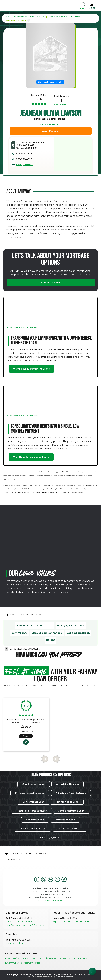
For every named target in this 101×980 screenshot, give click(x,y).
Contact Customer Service (19, 921)
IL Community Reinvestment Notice (23, 963)
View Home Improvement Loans (31, 369)
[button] (92, 6)
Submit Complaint (15, 943)
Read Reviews (61, 104)
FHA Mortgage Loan (67, 802)
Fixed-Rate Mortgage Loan (32, 811)
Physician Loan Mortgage (30, 793)
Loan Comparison (78, 633)
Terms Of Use (29, 958)
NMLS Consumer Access (50, 900)
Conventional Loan (33, 802)
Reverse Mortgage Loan (33, 829)
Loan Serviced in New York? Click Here (25, 925)
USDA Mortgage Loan (70, 829)
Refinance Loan (35, 820)
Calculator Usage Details (25, 649)
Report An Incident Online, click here (71, 921)
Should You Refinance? (47, 633)
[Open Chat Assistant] (92, 971)
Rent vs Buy (19, 633)
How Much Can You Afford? (35, 626)
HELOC (50, 640)
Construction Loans (34, 784)
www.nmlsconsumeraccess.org (42, 977)
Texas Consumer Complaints (73, 958)
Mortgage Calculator (71, 626)
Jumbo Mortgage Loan (71, 811)
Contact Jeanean (51, 283)
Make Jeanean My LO (52, 82)
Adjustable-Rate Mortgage (71, 793)
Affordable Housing (68, 784)
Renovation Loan (65, 820)
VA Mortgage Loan (50, 837)
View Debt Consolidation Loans (31, 457)
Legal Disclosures (47, 958)
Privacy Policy (12, 958)
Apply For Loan (51, 131)
